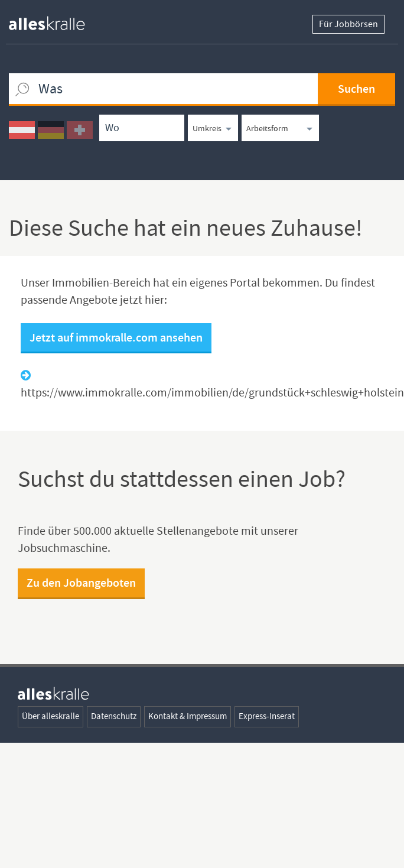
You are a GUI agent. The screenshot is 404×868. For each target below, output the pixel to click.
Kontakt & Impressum (188, 715)
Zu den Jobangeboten (81, 581)
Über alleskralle (50, 715)
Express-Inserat (267, 715)
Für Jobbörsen (348, 24)
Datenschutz (114, 715)
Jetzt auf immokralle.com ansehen (116, 336)
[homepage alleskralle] (56, 20)
